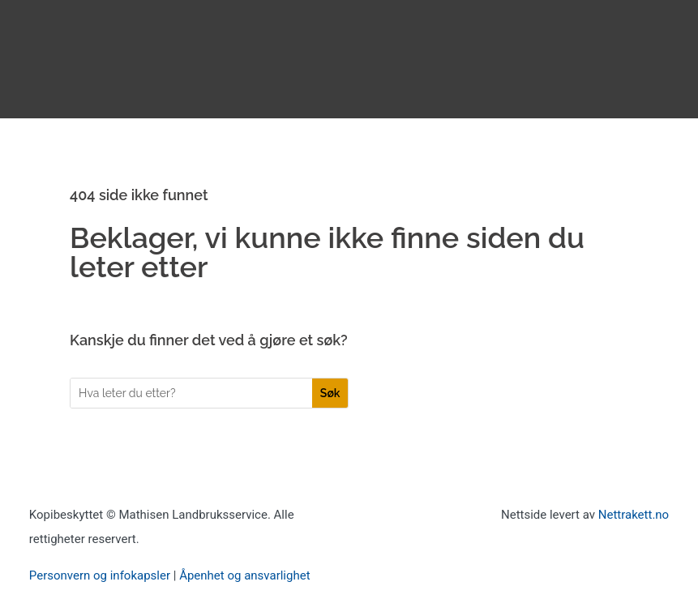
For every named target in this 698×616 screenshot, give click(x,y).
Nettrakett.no (634, 515)
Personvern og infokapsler (100, 575)
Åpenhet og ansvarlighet (244, 575)
